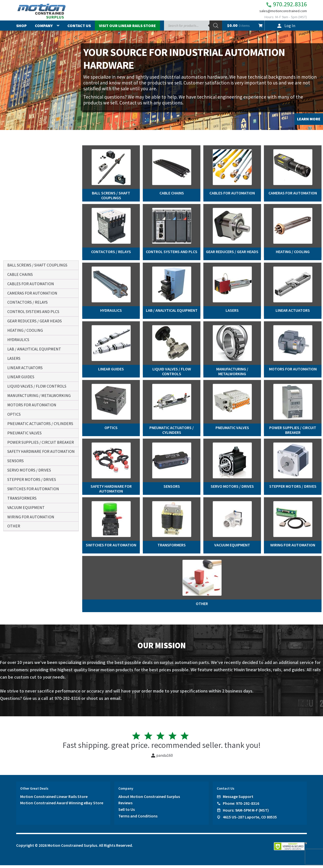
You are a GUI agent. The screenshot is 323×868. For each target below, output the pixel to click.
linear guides (21, 377)
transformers (22, 498)
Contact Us (79, 29)
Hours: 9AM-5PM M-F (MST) (246, 813)
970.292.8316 (281, 5)
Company (44, 29)
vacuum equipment (26, 507)
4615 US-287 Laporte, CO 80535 (250, 820)
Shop (21, 29)
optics (14, 414)
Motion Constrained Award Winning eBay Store (62, 806)
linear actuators (25, 368)
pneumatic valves (24, 433)
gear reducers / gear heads (35, 321)
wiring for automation (31, 517)
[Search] (216, 29)
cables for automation (31, 284)
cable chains (20, 274)
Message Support (238, 799)
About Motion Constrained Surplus (149, 799)
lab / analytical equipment (34, 349)
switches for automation (33, 489)
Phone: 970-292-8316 (241, 806)
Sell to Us (127, 812)
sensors (16, 461)
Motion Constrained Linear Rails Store (54, 799)
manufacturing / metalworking (39, 395)
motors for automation (32, 405)
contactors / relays (28, 302)
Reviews (125, 806)
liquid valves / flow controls (37, 386)
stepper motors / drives (32, 479)
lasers (14, 358)
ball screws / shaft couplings (37, 265)
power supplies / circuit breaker (41, 442)
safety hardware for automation (41, 451)
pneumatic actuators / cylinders (40, 424)
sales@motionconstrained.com (280, 13)
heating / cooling (25, 330)
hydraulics (18, 340)
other (14, 526)
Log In (290, 29)
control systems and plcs (33, 311)
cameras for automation (32, 293)
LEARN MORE (309, 122)
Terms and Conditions (138, 819)
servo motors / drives (29, 470)
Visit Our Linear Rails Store (127, 29)
